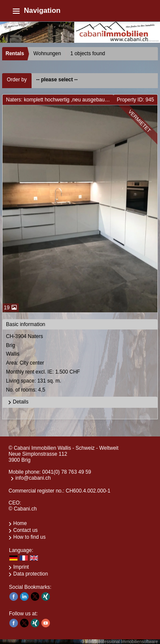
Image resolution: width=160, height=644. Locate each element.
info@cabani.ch (33, 478)
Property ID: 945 (135, 100)
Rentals (15, 53)
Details (17, 402)
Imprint (21, 567)
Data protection (31, 574)
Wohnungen (47, 53)
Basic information (26, 324)
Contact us (25, 530)
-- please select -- (57, 80)
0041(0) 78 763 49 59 (67, 472)
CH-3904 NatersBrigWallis (81, 364)
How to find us (29, 537)
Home (20, 523)
